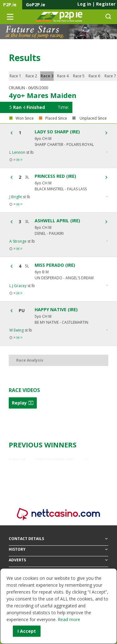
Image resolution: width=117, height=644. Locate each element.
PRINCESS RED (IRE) (55, 176)
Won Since (25, 118)
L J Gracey (18, 286)
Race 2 (31, 76)
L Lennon (17, 152)
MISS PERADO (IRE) (55, 265)
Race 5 (79, 76)
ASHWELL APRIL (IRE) (57, 221)
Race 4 (63, 76)
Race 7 (110, 76)
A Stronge (18, 241)
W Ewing (17, 330)
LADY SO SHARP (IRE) (57, 132)
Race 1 (15, 76)
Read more (69, 619)
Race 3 (47, 76)
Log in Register (96, 4)
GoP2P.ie (36, 5)
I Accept (27, 631)
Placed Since (56, 118)
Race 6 (94, 76)
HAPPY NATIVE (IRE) (56, 310)
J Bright (16, 197)
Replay (23, 403)
